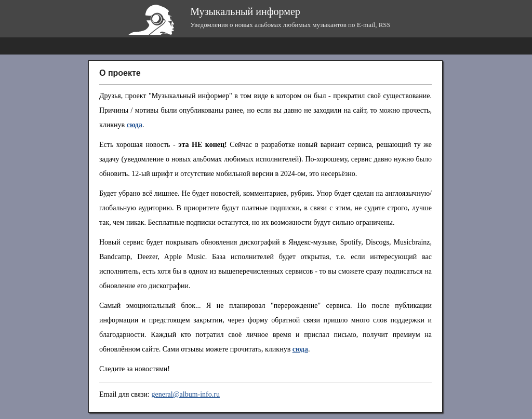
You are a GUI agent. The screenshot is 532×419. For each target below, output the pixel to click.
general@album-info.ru (185, 394)
